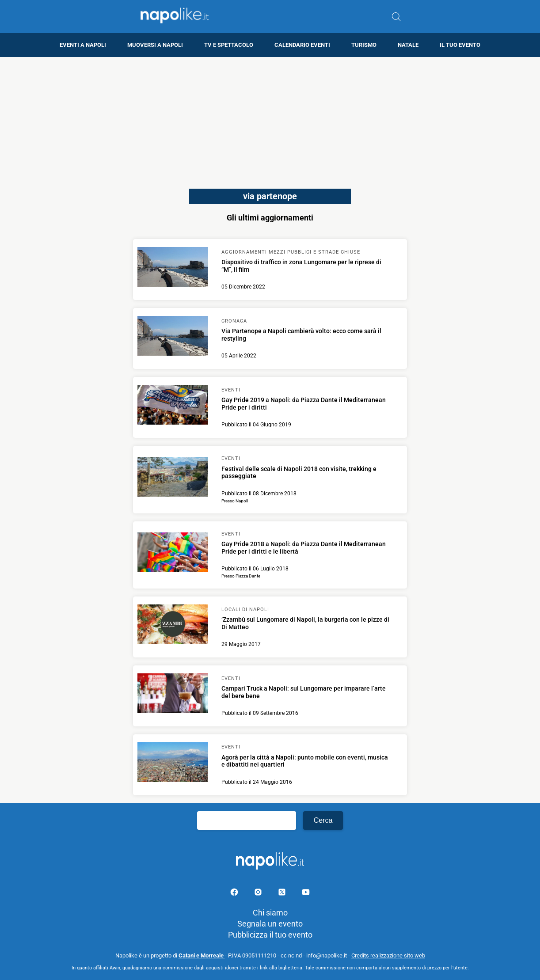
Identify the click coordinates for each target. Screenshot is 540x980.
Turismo (364, 45)
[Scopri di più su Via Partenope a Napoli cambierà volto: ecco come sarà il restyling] (173, 337)
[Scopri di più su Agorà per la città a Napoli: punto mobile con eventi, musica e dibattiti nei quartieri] (173, 763)
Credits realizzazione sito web (388, 955)
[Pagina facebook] (235, 894)
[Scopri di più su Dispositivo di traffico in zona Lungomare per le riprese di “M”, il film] (173, 268)
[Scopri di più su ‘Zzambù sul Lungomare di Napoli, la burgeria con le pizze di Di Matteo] (173, 626)
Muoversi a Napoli (155, 45)
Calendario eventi (302, 45)
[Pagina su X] (283, 894)
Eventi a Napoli (83, 45)
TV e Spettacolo (229, 45)
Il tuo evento (460, 45)
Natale (408, 45)
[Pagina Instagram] (259, 894)
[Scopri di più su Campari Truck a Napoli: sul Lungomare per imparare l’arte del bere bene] (173, 695)
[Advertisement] (270, 119)
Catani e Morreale (202, 955)
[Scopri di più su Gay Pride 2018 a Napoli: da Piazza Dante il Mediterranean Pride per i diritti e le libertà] (173, 554)
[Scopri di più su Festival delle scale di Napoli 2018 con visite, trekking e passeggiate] (173, 478)
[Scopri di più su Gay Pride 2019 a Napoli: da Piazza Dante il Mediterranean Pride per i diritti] (173, 406)
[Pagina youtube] (306, 894)
